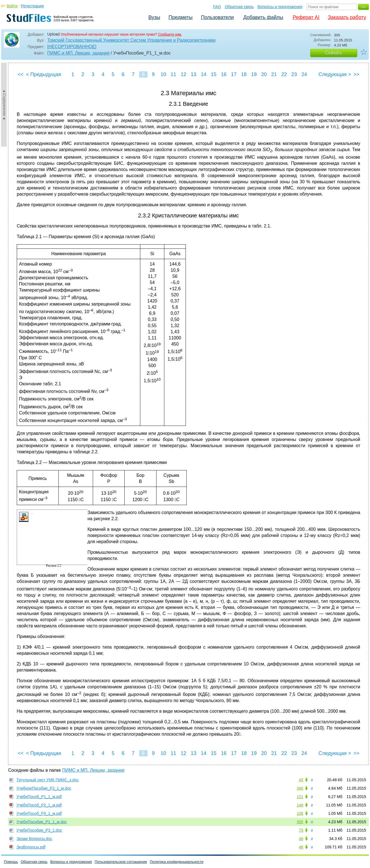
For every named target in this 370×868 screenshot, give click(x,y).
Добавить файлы (263, 17)
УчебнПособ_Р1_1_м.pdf (39, 797)
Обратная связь (239, 7)
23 (294, 74)
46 (301, 839)
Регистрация (32, 6)
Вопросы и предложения (280, 7)
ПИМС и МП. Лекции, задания (78, 53)
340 (300, 788)
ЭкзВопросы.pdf (31, 847)
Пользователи (217, 17)
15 (214, 74)
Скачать (334, 53)
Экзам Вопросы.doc (34, 839)
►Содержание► (4, 105)
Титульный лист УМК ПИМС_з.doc (48, 780)
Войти (12, 6)
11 (173, 74)
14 (203, 74)
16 (224, 74)
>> (356, 74)
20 (264, 74)
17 (234, 74)
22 (284, 74)
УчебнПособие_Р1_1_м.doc (42, 822)
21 (274, 74)
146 (300, 805)
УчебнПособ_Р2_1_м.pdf (39, 805)
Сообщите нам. (170, 34)
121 (300, 797)
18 (244, 74)
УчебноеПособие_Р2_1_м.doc (44, 788)
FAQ (217, 7)
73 (301, 830)
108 (300, 813)
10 (163, 74)
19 (254, 74)
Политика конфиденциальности (177, 862)
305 (300, 822)
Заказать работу (347, 17)
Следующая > (335, 74)
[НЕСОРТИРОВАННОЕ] (72, 47)
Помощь (11, 862)
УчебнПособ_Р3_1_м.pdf (39, 813)
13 (193, 74)
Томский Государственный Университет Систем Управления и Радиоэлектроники (131, 40)
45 (301, 780)
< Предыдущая (44, 74)
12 (183, 74)
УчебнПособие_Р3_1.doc (39, 830)
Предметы (181, 17)
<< (21, 74)
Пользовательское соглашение (121, 862)
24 (304, 74)
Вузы (154, 17)
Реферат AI (306, 17)
